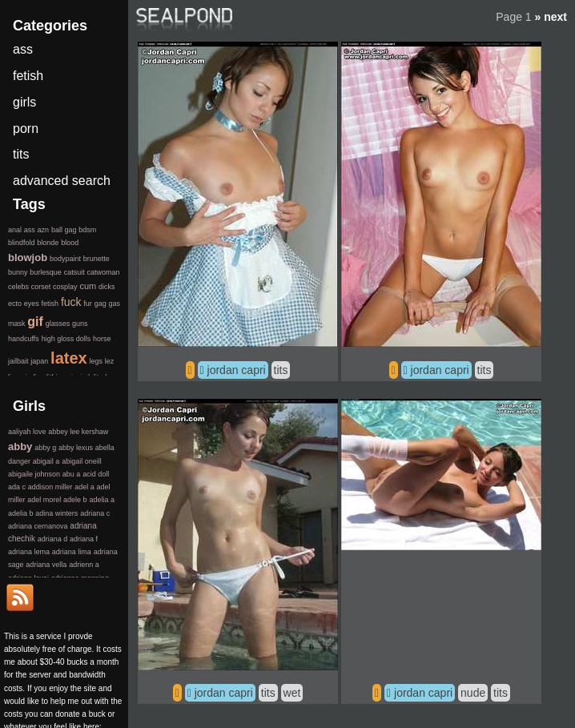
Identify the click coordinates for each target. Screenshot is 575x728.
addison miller (50, 487)
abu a (72, 474)
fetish (28, 76)
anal (15, 230)
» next (551, 17)
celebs (18, 287)
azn (44, 230)
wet (292, 693)
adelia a (102, 500)
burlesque (46, 272)
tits (281, 370)
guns (80, 324)
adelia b (21, 513)
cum (88, 286)
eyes (32, 304)
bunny (18, 272)
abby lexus (76, 448)
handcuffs (24, 339)
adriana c (95, 513)
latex (69, 358)
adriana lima (72, 552)
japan (39, 361)
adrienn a (84, 565)
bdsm (87, 230)
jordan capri (237, 370)
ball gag (64, 230)
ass (23, 49)
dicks (107, 287)
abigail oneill (82, 461)
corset (41, 287)
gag (101, 304)
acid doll (96, 474)
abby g (45, 448)
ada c (17, 487)
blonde (48, 243)
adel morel (44, 500)
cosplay (65, 287)
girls (24, 102)
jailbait (18, 361)
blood (70, 243)
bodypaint (65, 259)
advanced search (62, 181)
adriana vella (46, 565)
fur (88, 304)
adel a (84, 487)
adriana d (53, 539)
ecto (15, 304)
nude (473, 693)
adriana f (84, 539)
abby (20, 446)
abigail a (46, 461)
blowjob (28, 257)
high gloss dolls (66, 339)
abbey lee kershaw (78, 432)
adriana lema (29, 552)
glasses (58, 324)
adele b (75, 500)
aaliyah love (27, 432)
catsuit (74, 272)
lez (110, 361)
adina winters (56, 513)
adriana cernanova (38, 526)
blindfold (22, 243)
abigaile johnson (34, 474)
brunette (97, 259)
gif (35, 322)
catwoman (103, 272)
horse (102, 339)
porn (26, 129)
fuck (71, 302)
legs (96, 361)
